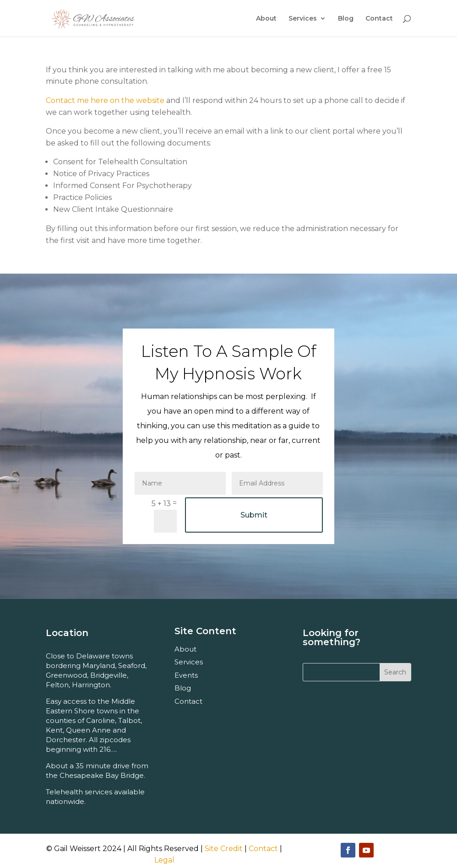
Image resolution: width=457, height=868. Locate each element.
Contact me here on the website (105, 100)
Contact (379, 19)
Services (303, 19)
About (266, 19)
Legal (164, 860)
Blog (346, 19)
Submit (254, 515)
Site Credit (224, 849)
